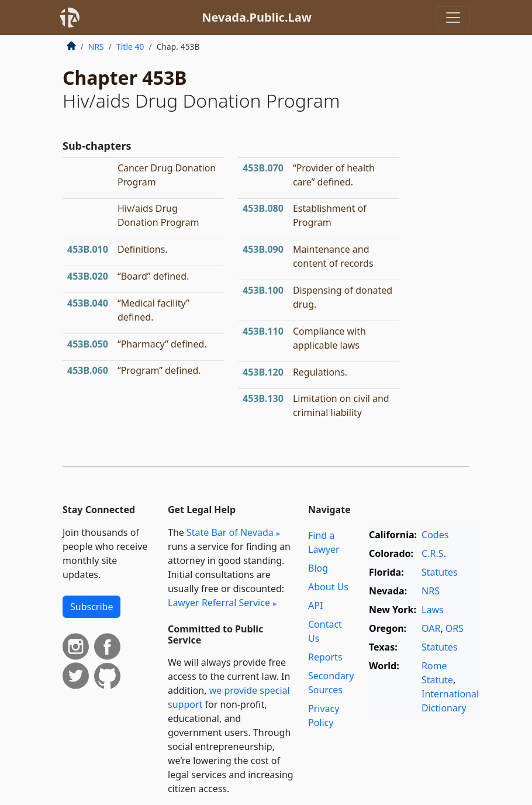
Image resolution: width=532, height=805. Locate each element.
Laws (433, 610)
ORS (455, 628)
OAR (431, 628)
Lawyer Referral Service (219, 603)
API (315, 606)
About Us (328, 587)
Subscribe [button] (91, 607)
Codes (435, 535)
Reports (325, 657)
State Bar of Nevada (230, 532)
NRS (96, 47)
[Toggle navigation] (453, 18)
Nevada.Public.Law (257, 17)
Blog (318, 568)
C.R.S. (434, 553)
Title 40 (130, 47)
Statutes (440, 572)
